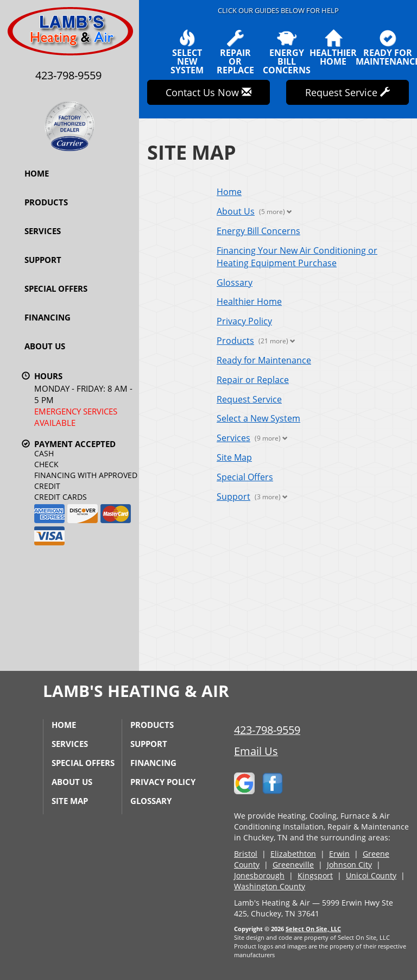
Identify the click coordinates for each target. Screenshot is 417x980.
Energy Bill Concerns (258, 231)
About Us (45, 346)
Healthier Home (249, 301)
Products (46, 202)
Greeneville (293, 865)
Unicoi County (371, 875)
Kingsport (315, 875)
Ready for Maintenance (264, 360)
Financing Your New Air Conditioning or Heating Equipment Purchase (297, 257)
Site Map (234, 457)
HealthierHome (333, 48)
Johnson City (349, 865)
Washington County (270, 886)
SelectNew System (187, 52)
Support (43, 260)
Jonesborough (259, 875)
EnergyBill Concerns (287, 52)
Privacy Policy (244, 321)
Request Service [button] (347, 92)
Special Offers (56, 288)
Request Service (249, 399)
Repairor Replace (235, 52)
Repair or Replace (253, 380)
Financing (48, 317)
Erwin (339, 854)
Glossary (235, 282)
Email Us (256, 751)
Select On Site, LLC (313, 929)
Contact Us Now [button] (208, 92)
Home (37, 173)
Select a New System (258, 418)
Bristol (246, 854)
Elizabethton (293, 854)
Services (43, 231)
